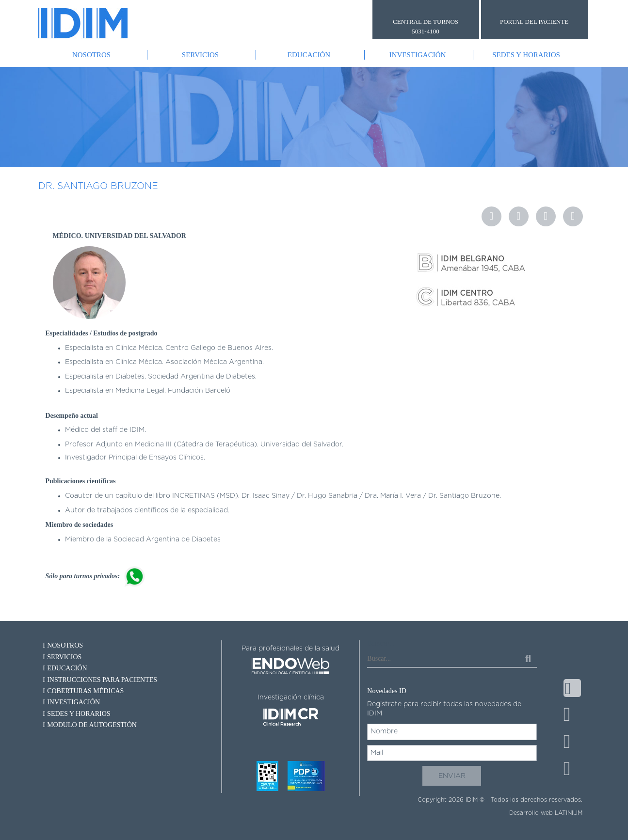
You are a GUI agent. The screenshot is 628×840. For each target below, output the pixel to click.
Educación (309, 55)
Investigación (418, 55)
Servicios (200, 55)
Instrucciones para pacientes (100, 680)
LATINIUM (569, 813)
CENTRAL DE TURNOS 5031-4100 (426, 26)
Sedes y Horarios (526, 55)
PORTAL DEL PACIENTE (534, 22)
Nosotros (91, 55)
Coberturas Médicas (84, 691)
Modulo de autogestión (90, 725)
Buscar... (381, 644)
